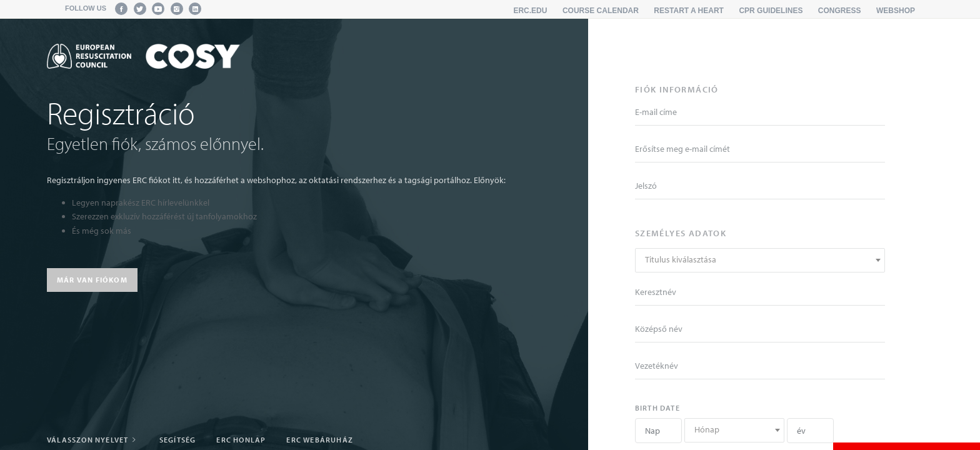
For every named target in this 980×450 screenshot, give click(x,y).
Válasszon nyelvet (93, 440)
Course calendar (601, 11)
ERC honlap (241, 440)
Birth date (657, 408)
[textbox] (760, 260)
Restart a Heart (689, 11)
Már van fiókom (92, 280)
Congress (840, 11)
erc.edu (530, 11)
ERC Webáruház (320, 440)
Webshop (896, 11)
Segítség (178, 440)
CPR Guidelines (771, 11)
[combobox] (760, 260)
